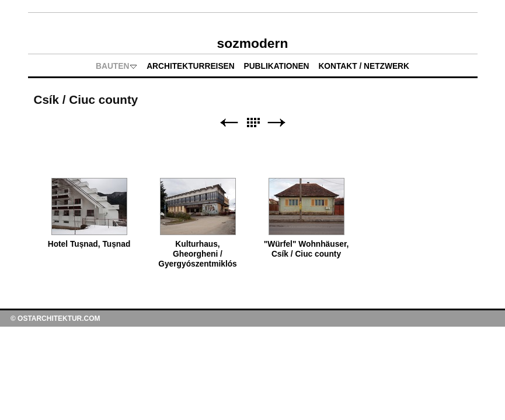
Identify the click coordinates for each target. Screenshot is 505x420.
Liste (253, 123)
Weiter (277, 123)
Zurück (229, 123)
